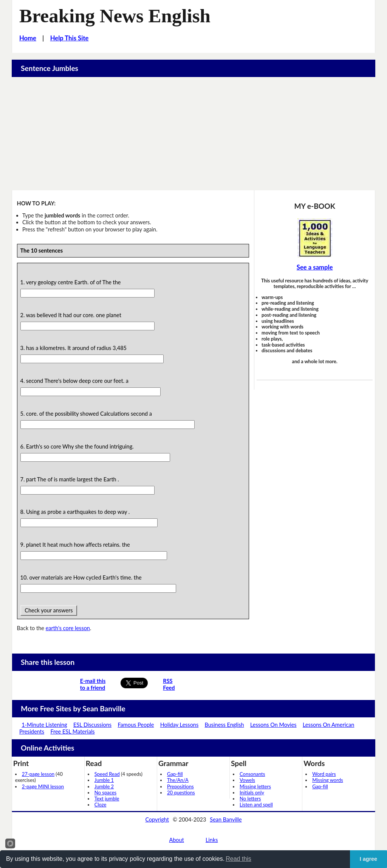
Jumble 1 (104, 780)
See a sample (315, 267)
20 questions (181, 792)
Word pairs (324, 774)
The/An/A (178, 780)
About (176, 840)
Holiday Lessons (180, 725)
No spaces (105, 792)
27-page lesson (38, 774)
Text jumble (107, 799)
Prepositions (180, 786)
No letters (250, 799)
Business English (224, 725)
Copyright (157, 819)
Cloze (101, 805)
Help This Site (70, 38)
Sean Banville (226, 819)
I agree (368, 859)
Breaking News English (115, 16)
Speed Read (107, 774)
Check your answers (49, 610)
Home (28, 38)
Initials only (252, 792)
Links (212, 840)
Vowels (247, 780)
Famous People (136, 725)
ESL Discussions (92, 725)
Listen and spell (256, 805)
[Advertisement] (194, 134)
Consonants (252, 774)
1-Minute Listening (44, 725)
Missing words (327, 780)
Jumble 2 (104, 786)
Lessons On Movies (273, 725)
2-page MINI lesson (43, 786)
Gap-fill (175, 774)
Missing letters (255, 786)
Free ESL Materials (72, 732)
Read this (238, 859)
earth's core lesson (68, 628)
